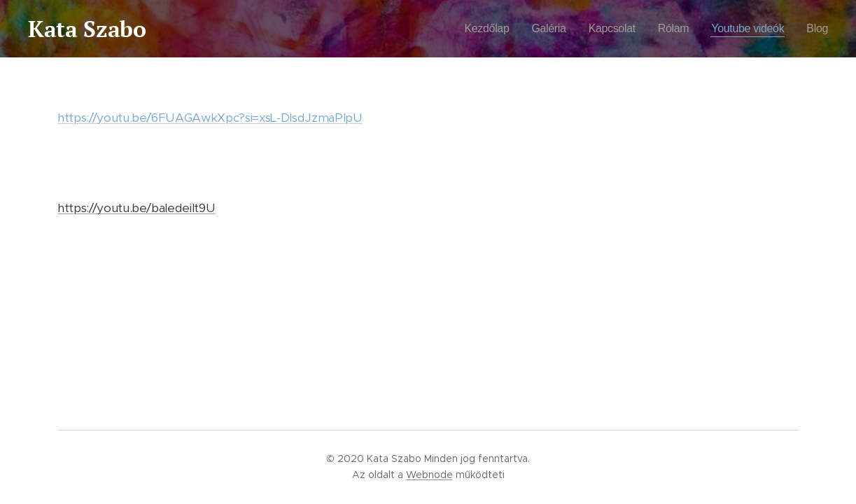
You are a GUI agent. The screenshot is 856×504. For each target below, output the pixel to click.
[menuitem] (477, 29)
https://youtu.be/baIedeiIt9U (136, 208)
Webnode (429, 475)
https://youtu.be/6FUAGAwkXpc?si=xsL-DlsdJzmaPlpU (210, 118)
